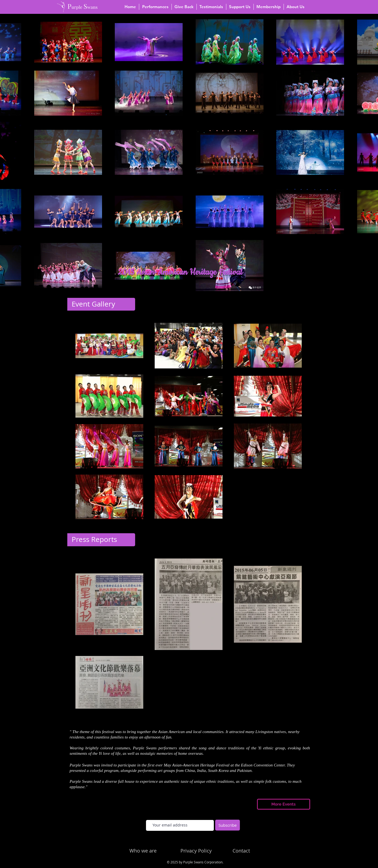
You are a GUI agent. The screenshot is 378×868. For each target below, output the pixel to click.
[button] (155, 7)
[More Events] (284, 804)
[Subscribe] (228, 825)
